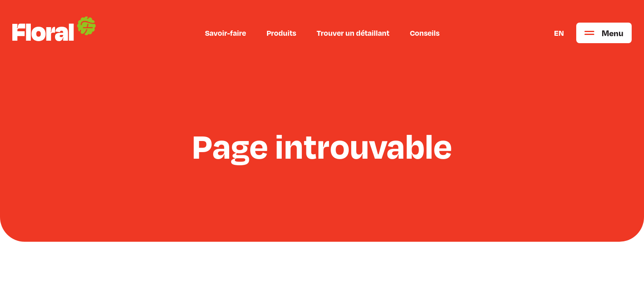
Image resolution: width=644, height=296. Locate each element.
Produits (281, 33)
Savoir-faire (225, 33)
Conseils (425, 33)
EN (559, 33)
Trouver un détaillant (353, 33)
